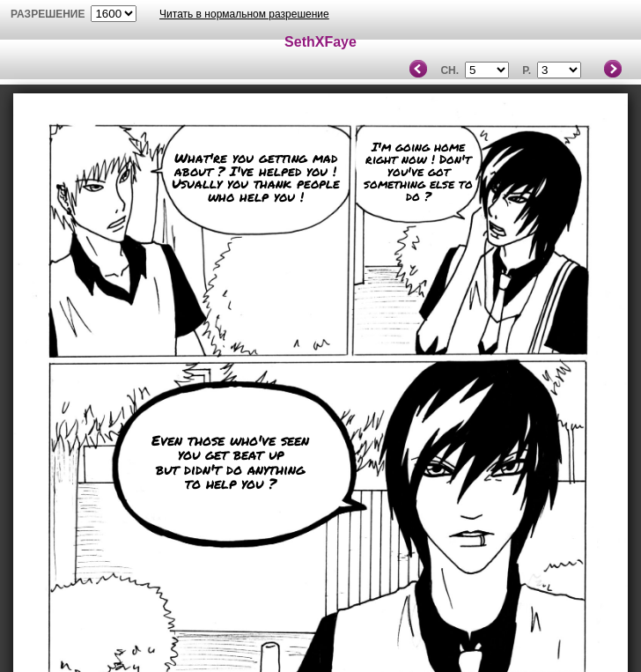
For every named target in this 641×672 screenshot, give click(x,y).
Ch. (449, 70)
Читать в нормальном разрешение (244, 14)
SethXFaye (320, 42)
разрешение (48, 14)
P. (527, 70)
